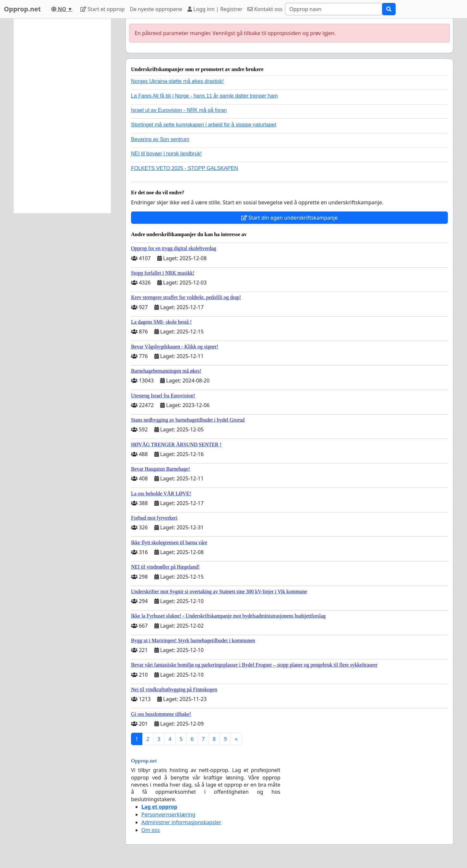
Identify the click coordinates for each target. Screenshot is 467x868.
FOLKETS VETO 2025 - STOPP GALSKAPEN (185, 168)
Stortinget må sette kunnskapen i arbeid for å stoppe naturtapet (204, 125)
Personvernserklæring (168, 814)
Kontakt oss (265, 9)
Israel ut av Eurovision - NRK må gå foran (179, 110)
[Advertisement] (62, 116)
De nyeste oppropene (156, 9)
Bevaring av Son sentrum (160, 139)
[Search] (334, 9)
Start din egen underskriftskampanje (290, 218)
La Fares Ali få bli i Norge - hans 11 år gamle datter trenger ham (204, 96)
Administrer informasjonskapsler (181, 822)
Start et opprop (102, 9)
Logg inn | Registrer (215, 9)
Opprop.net (22, 9)
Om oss (151, 830)
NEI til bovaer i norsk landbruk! (166, 154)
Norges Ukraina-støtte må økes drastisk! (177, 81)
